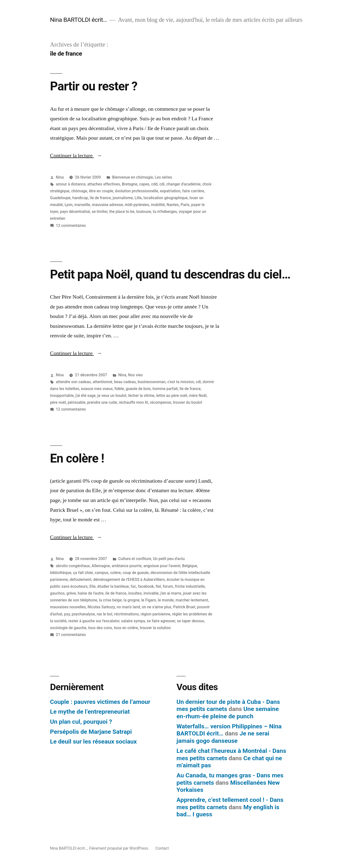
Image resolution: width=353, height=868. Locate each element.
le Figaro (149, 600)
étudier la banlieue (113, 586)
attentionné (102, 382)
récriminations (126, 614)
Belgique (190, 566)
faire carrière (193, 191)
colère (116, 573)
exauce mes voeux (97, 389)
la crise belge (110, 600)
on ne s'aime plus (156, 607)
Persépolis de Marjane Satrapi (91, 732)
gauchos (57, 593)
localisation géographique (165, 198)
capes (144, 184)
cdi (162, 184)
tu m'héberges (165, 212)
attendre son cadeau (73, 382)
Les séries (163, 177)
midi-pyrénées (137, 205)
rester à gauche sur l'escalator (94, 621)
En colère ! (77, 458)
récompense (160, 402)
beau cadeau (125, 382)
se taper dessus (190, 621)
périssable (76, 402)
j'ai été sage (86, 396)
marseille (82, 205)
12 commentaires (71, 226)
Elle (93, 586)
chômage (79, 191)
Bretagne (130, 184)
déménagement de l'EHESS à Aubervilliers (129, 580)
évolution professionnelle (137, 191)
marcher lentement (192, 600)
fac (133, 586)
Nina (60, 177)
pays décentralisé (75, 212)
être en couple (101, 191)
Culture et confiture (135, 559)
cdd (154, 184)
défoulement (80, 580)
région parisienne (156, 614)
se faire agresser (161, 621)
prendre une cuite (102, 402)
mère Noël (198, 396)
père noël (58, 402)
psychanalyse (83, 614)
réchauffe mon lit (133, 402)
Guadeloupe (60, 198)
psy (67, 614)
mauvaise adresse (107, 205)
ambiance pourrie (127, 566)
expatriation (170, 191)
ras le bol (104, 614)
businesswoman (151, 382)
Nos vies (135, 375)
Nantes (173, 205)
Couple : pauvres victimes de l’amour (100, 702)
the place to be (122, 212)
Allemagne (101, 566)
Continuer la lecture (76, 156)
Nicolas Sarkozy (101, 607)
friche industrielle (190, 586)
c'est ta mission (181, 382)
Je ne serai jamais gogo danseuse (223, 737)
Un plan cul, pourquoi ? (81, 722)
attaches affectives (104, 184)
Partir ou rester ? (94, 86)
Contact (162, 848)
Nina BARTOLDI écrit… (78, 20)
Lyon (69, 205)
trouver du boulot (187, 402)
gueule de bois (138, 389)
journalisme (123, 198)
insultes (135, 593)
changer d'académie (183, 184)
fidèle (119, 389)
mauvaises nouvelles (68, 607)
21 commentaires (71, 635)
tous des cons (100, 628)
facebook (146, 586)
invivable (151, 593)
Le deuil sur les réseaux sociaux (93, 741)
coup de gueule (136, 573)
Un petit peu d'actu (169, 559)
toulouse (144, 212)
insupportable (62, 396)
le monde (166, 600)
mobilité (158, 205)
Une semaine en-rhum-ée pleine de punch (228, 713)
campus (101, 573)
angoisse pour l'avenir (162, 566)
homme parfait (165, 389)
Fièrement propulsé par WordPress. (120, 848)
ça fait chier (83, 573)
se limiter (100, 212)
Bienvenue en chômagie (132, 177)
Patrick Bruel (184, 607)
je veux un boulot (112, 396)
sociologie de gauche (68, 628)
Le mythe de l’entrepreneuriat (90, 712)
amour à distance (71, 184)
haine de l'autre (91, 593)
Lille (138, 198)
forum (168, 586)
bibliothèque (61, 573)
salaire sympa (133, 621)
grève (71, 593)
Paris (185, 205)
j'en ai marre (171, 593)
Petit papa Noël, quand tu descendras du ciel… (170, 274)
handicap (80, 198)
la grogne (132, 600)
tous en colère (126, 628)
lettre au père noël (172, 396)
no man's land (128, 607)
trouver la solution (155, 628)
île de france (100, 198)
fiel (158, 586)
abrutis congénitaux (73, 566)
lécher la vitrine (141, 396)
